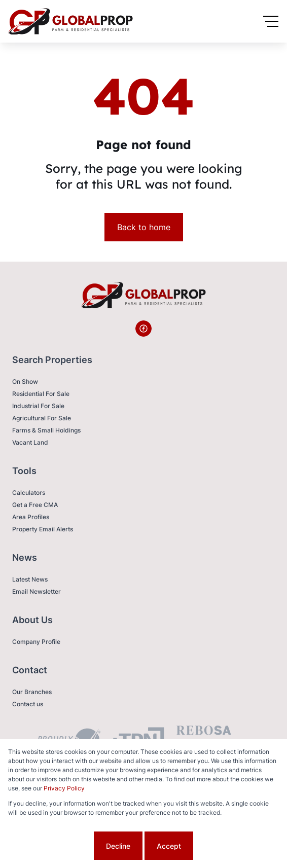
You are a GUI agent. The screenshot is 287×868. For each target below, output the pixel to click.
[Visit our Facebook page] (143, 329)
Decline (118, 846)
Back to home (144, 227)
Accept (169, 846)
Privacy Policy (64, 788)
